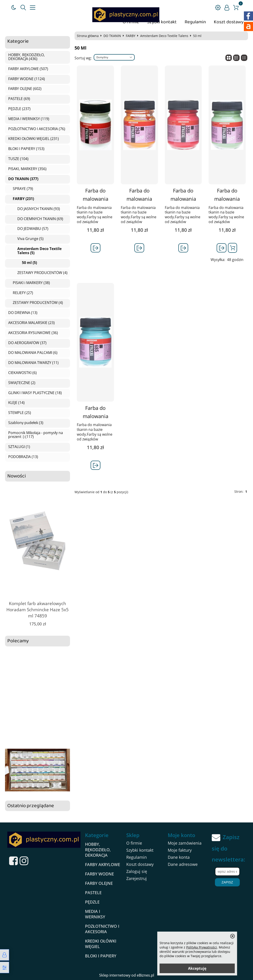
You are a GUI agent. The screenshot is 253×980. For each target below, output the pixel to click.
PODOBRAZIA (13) (23, 457)
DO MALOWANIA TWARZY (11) (33, 363)
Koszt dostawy (229, 22)
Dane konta (179, 857)
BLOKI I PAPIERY (101, 956)
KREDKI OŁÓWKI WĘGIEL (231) (34, 139)
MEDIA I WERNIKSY (95, 914)
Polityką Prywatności (202, 947)
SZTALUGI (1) (19, 447)
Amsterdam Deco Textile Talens (164, 36)
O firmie (134, 843)
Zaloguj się (137, 871)
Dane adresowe (183, 864)
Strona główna (88, 36)
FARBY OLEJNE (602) (25, 89)
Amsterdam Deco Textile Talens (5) (39, 251)
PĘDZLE (92, 902)
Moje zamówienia (185, 843)
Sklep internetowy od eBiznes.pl (127, 975)
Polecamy (18, 641)
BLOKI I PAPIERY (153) (26, 149)
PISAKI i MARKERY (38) (31, 283)
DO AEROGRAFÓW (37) (27, 343)
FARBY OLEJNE (99, 883)
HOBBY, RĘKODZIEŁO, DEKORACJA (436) (26, 57)
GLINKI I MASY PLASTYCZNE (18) (35, 393)
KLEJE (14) (16, 403)
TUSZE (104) (18, 159)
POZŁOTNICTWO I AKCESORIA (102, 929)
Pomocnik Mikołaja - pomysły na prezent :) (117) (36, 435)
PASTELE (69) (19, 99)
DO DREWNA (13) (23, 313)
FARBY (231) (23, 199)
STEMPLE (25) (20, 413)
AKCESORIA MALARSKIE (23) (31, 323)
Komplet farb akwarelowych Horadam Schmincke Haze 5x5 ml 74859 (37, 610)
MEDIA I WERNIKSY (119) (29, 119)
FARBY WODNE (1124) (27, 79)
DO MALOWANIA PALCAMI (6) (33, 353)
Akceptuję (197, 968)
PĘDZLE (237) (19, 109)
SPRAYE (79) (23, 189)
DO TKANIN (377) (23, 179)
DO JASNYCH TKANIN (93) (39, 209)
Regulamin (195, 22)
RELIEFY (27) (23, 293)
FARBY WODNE (99, 874)
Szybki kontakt (162, 22)
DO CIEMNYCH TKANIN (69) (40, 219)
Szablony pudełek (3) (26, 423)
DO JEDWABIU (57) (33, 229)
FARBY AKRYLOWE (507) (28, 69)
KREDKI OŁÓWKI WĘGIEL (101, 944)
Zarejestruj (137, 878)
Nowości (17, 476)
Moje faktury (180, 850)
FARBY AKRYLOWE (103, 864)
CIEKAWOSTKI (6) (22, 373)
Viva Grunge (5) (30, 239)
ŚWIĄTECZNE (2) (22, 383)
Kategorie (18, 41)
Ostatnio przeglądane (31, 806)
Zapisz (227, 882)
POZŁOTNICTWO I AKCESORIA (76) (37, 129)
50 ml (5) (29, 263)
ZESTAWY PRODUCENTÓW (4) (42, 273)
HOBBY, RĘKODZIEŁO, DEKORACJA (98, 850)
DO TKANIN (112, 36)
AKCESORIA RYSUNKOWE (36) (33, 333)
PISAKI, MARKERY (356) (27, 169)
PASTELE (93, 893)
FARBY (131, 36)
